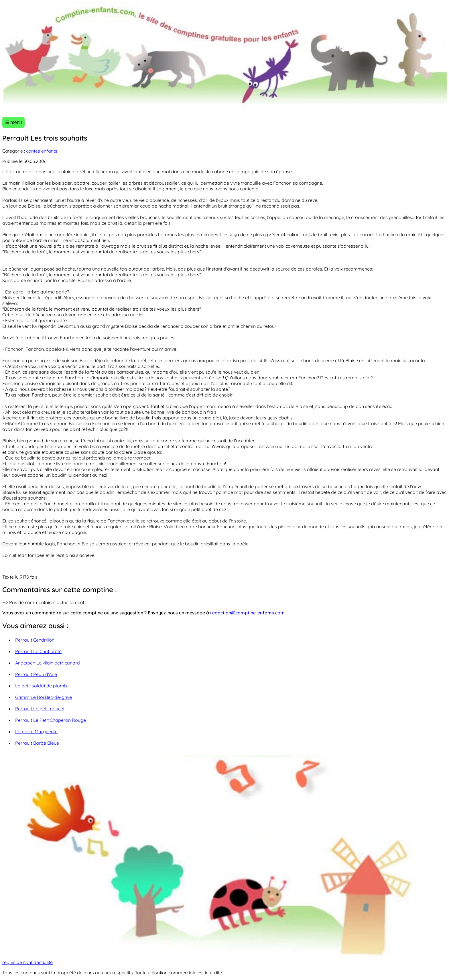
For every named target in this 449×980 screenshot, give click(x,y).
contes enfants (42, 151)
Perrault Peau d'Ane (36, 674)
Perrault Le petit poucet (40, 709)
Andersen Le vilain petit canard (48, 663)
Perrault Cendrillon (35, 640)
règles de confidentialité (27, 962)
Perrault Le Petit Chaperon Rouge (51, 720)
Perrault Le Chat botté (38, 651)
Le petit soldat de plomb (41, 686)
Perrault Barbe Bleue (37, 743)
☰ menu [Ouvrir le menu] (13, 122)
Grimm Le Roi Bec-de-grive (44, 697)
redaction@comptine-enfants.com (247, 613)
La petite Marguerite (36, 731)
